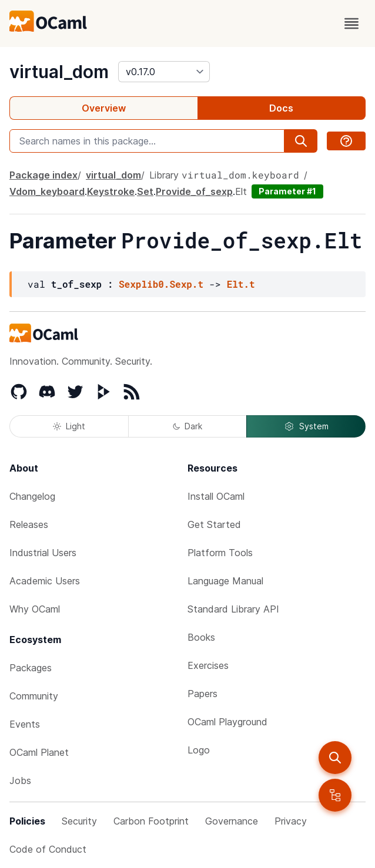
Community (34, 696)
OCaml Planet (39, 752)
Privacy (291, 821)
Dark (187, 426)
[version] (164, 72)
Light (69, 426)
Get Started (214, 524)
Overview (104, 108)
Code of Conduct (48, 849)
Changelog (32, 496)
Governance (232, 821)
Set (145, 191)
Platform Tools (220, 553)
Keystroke (111, 191)
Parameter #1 (287, 191)
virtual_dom (59, 72)
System (306, 426)
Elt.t (241, 284)
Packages (31, 668)
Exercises (208, 665)
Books (201, 637)
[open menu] (351, 23)
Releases (29, 524)
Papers (202, 694)
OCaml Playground (227, 722)
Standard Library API (233, 609)
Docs (281, 108)
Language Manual (225, 581)
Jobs (20, 780)
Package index (43, 175)
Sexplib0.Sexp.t (161, 284)
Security (79, 821)
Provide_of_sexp (194, 191)
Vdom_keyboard (47, 191)
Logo (199, 750)
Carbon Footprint (151, 821)
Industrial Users (43, 553)
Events (25, 724)
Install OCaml (216, 496)
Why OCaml (35, 609)
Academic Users (45, 581)
